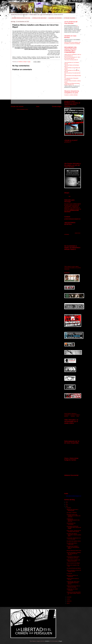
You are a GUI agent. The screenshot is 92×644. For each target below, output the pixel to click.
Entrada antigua (57, 106)
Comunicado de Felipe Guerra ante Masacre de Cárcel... (73, 557)
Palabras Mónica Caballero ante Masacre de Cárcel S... (73, 560)
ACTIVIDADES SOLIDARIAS (69, 18)
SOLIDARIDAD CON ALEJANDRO (71, 524)
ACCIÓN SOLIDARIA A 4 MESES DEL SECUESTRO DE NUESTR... (74, 554)
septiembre (69, 601)
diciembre (69, 508)
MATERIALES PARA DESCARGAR (39, 18)
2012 (67, 502)
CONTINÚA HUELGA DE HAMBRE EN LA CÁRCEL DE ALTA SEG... (74, 516)
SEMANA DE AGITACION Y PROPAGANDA (73, 510)
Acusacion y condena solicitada (71, 95)
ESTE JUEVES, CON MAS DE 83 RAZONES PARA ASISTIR (74, 531)
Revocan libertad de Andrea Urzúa (74, 551)
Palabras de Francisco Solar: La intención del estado (73, 586)
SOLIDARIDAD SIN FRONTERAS (55, 18)
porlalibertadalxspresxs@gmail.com (72, 219)
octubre (69, 599)
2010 (67, 506)
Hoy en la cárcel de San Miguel (73, 563)
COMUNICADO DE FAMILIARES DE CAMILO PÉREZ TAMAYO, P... (74, 593)
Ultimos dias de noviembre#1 (71, 55)
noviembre (69, 597)
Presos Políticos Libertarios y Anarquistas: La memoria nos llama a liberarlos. (72, 415)
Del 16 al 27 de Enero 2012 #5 (71, 60)
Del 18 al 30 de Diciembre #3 (71, 57)
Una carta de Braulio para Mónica (74, 568)
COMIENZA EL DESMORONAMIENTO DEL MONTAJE (73, 520)
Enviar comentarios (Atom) (22, 109)
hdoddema (47, 641)
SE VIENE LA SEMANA (72, 513)
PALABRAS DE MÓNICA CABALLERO (72, 544)
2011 (67, 504)
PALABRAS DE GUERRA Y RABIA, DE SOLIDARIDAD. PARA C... (73, 547)
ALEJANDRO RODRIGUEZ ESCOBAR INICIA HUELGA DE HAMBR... (74, 527)
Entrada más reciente (17, 106)
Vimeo (78, 416)
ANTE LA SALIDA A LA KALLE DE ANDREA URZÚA (74, 571)
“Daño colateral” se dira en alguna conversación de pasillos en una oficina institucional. (73, 268)
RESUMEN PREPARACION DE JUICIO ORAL (21, 18)
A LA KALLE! (69, 573)
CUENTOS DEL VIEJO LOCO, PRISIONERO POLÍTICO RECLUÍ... (73, 583)
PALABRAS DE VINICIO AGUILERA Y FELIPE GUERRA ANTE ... (74, 535)
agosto (68, 603)
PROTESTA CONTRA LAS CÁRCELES (72, 576)
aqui (70, 196)
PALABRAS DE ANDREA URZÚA (74, 541)
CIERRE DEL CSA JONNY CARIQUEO (72, 590)
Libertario (73, 416)
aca (77, 26)
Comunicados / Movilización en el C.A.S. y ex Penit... (74, 539)
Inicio (38, 106)
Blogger (60, 641)
